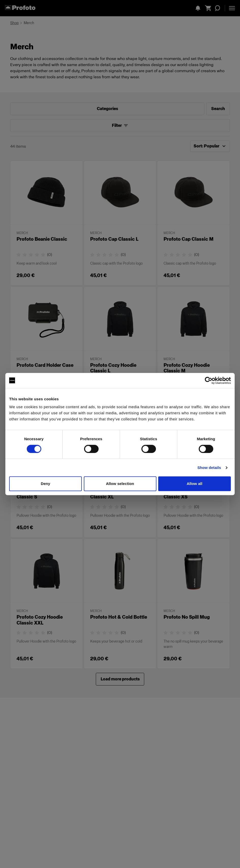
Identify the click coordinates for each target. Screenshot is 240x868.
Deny (45, 484)
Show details (209, 468)
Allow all (195, 484)
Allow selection (120, 484)
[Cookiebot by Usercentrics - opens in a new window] (209, 380)
